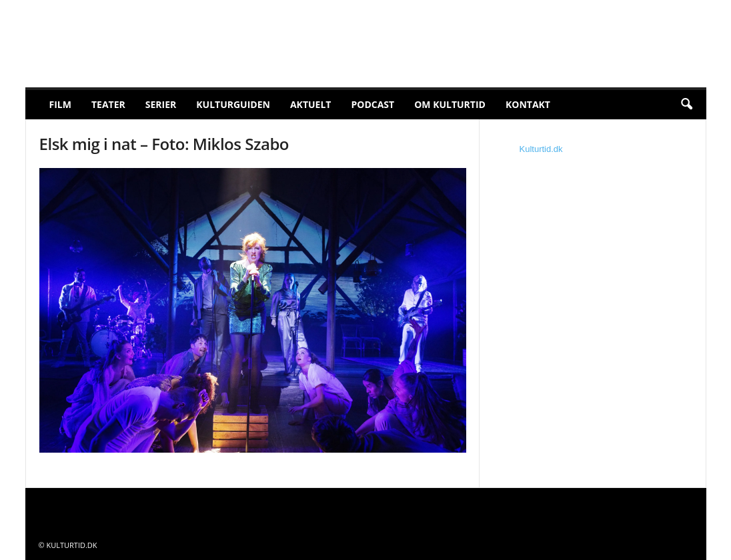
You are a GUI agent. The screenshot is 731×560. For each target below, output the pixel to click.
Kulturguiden (233, 104)
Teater (108, 104)
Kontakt (528, 104)
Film (60, 104)
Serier (161, 104)
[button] (686, 105)
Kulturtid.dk (541, 149)
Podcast (373, 104)
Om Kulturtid (450, 104)
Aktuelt (311, 104)
